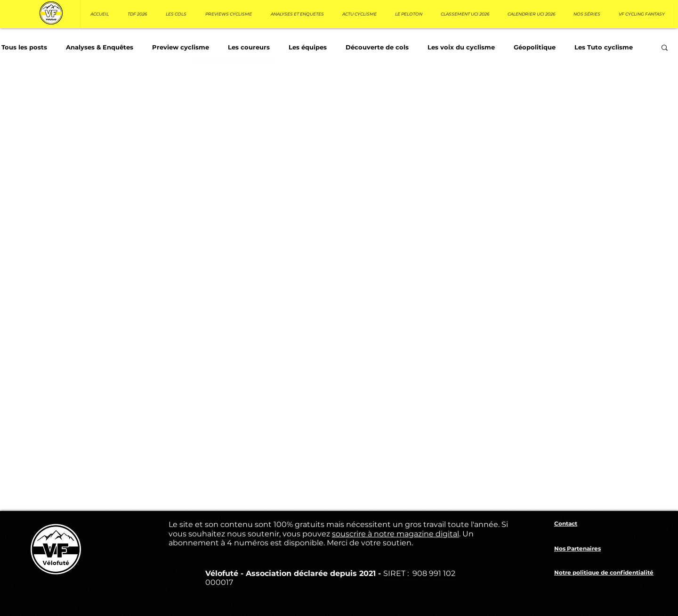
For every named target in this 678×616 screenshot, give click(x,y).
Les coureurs (249, 47)
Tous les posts (24, 47)
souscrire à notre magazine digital (395, 534)
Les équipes (308, 47)
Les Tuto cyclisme (604, 47)
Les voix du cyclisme (461, 47)
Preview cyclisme (181, 47)
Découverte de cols (377, 47)
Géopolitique (535, 47)
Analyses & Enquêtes (100, 47)
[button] (665, 48)
